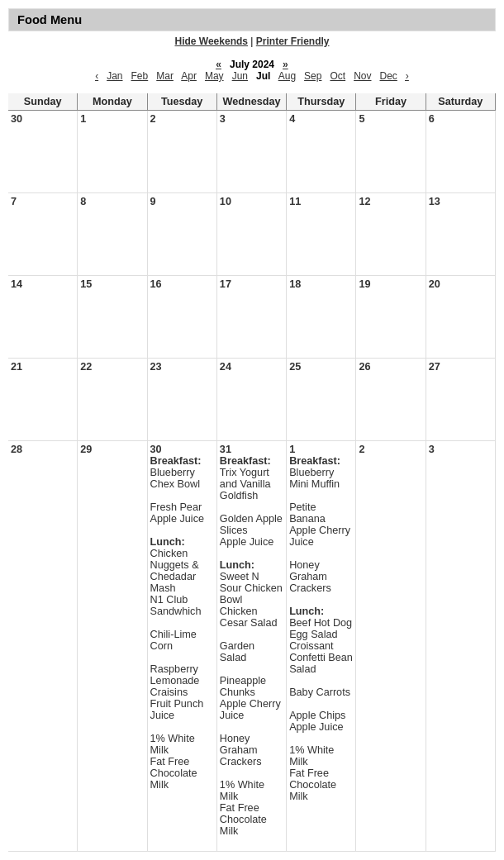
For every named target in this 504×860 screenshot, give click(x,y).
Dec (389, 76)
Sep (313, 76)
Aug (287, 76)
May (214, 76)
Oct (338, 76)
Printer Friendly (293, 41)
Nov (362, 76)
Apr (189, 76)
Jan (114, 76)
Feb (140, 76)
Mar (165, 76)
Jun (240, 76)
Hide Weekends (212, 41)
